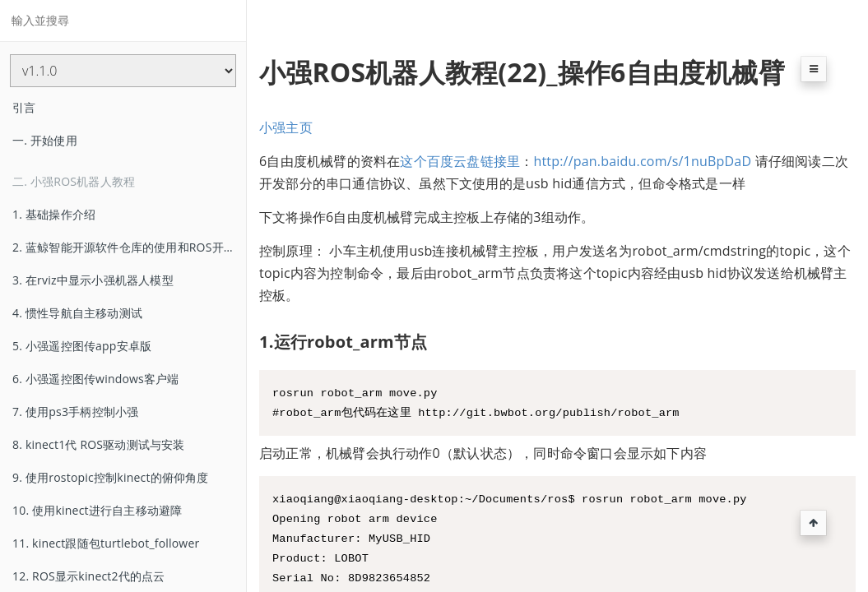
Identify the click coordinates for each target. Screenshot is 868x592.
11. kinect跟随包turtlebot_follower (106, 543)
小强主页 (286, 127)
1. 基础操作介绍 (54, 214)
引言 (24, 107)
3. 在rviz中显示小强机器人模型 (93, 280)
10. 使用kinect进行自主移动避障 (97, 510)
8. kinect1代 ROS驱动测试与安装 (99, 444)
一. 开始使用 (45, 140)
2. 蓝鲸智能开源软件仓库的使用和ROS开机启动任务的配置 (129, 247)
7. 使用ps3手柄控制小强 (75, 412)
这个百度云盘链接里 (460, 161)
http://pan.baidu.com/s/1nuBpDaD (642, 161)
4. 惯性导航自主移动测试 (77, 313)
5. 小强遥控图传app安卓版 (82, 346)
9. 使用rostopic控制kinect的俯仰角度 (111, 477)
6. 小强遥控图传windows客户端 (96, 379)
